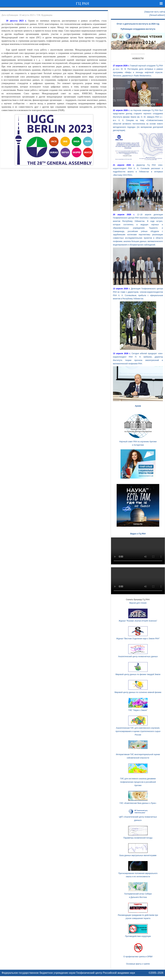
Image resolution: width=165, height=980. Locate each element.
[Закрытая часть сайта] (155, 12)
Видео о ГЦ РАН (138, 534)
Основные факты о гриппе (138, 964)
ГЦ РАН (82, 3)
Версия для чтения (138, 603)
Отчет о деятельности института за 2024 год (138, 24)
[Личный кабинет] (157, 15)
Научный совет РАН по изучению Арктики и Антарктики (138, 429)
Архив (138, 406)
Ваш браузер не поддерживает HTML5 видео (138, 551)
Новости (138, 58)
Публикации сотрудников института (138, 29)
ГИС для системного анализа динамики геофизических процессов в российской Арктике (138, 782)
